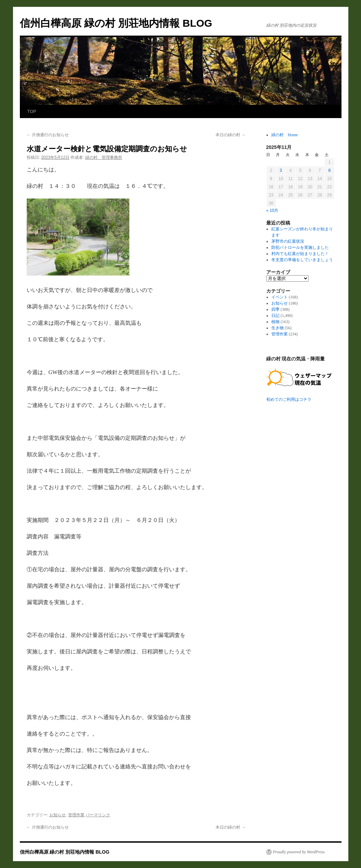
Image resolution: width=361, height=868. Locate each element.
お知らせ (57, 815)
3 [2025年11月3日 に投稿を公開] (281, 170)
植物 (275, 322)
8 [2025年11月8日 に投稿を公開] (329, 170)
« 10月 (272, 210)
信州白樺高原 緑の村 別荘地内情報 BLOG (116, 23)
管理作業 (76, 815)
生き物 (278, 328)
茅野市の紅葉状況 (288, 241)
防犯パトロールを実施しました (300, 247)
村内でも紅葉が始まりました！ (300, 254)
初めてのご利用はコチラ (289, 399)
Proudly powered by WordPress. (299, 852)
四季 (275, 309)
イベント (280, 297)
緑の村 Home (285, 135)
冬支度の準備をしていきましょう (302, 260)
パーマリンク (98, 815)
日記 (275, 316)
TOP (32, 111)
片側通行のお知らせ (48, 135)
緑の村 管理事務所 (104, 157)
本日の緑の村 (230, 135)
